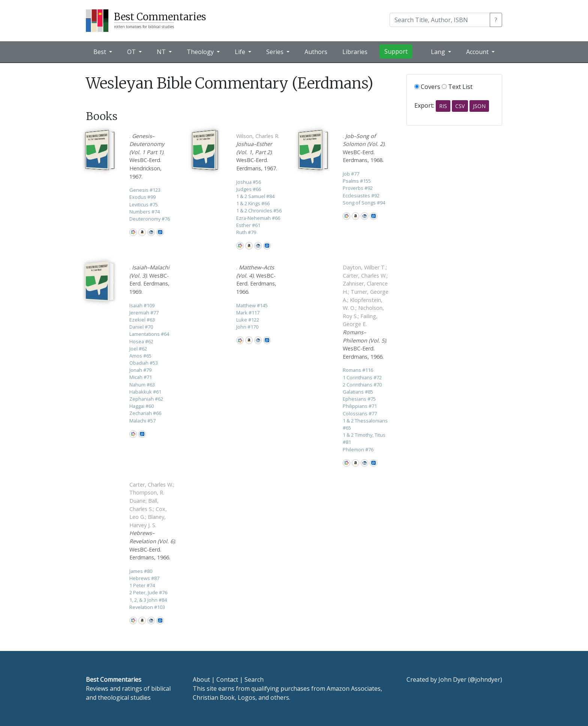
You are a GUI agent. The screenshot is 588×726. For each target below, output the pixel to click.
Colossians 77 (360, 413)
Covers (427, 87)
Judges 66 (249, 189)
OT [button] (132, 52)
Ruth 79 (246, 232)
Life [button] (241, 52)
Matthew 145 (252, 305)
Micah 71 (141, 377)
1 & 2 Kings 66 (253, 203)
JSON (479, 106)
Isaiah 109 (142, 305)
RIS (443, 106)
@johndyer (485, 679)
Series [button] (276, 52)
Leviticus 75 (144, 204)
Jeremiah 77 (144, 313)
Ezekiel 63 (142, 320)
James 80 (141, 571)
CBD (151, 232)
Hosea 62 (141, 341)
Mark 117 (248, 313)
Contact (227, 679)
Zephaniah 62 (146, 399)
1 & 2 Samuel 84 (255, 196)
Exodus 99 (142, 197)
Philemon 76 (358, 449)
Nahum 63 (142, 385)
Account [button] (478, 52)
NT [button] (162, 52)
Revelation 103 (147, 607)
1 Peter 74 (142, 585)
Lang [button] (439, 52)
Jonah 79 (140, 370)
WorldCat (133, 232)
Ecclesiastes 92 (361, 195)
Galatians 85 (358, 392)
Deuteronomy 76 (150, 219)
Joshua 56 (249, 182)
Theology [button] (201, 52)
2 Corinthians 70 (362, 385)
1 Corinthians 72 (362, 377)
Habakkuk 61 (145, 392)
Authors (316, 52)
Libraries (355, 52)
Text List (457, 87)
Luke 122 (248, 320)
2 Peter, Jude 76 (148, 592)
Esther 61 (248, 225)
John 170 (247, 327)
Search (254, 679)
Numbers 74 (145, 212)
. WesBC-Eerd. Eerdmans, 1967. (258, 152)
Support (396, 51)
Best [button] (100, 52)
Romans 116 (358, 370)
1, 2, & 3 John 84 (148, 600)
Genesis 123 (145, 190)
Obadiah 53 (144, 363)
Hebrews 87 (144, 578)
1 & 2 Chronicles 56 (259, 210)
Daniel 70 (141, 327)
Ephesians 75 (359, 399)
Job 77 (351, 174)
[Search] (440, 20)
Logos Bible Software (160, 232)
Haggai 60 (142, 406)
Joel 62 (138, 349)
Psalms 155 (357, 181)
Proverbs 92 (358, 188)
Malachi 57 (142, 421)
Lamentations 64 (149, 334)
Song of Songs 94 (364, 203)
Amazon (142, 232)
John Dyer (452, 679)
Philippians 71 (360, 406)
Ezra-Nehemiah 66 (258, 218)
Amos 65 (140, 356)
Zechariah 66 (145, 413)
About (201, 679)
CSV (460, 106)
